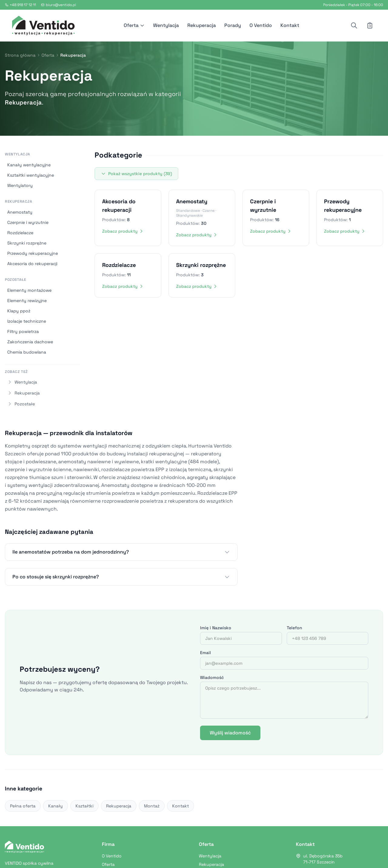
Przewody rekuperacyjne (33, 253)
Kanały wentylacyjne (29, 165)
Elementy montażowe (29, 290)
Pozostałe (15, 280)
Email (206, 653)
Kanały (55, 806)
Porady (233, 25)
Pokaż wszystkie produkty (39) (136, 174)
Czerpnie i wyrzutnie (28, 222)
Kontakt (290, 25)
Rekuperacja (202, 25)
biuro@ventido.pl (59, 5)
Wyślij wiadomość (230, 733)
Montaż (152, 806)
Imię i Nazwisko (216, 628)
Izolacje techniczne (27, 321)
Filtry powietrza (23, 331)
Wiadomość (212, 677)
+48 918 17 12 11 (20, 5)
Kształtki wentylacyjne (31, 175)
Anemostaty (20, 212)
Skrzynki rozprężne (27, 243)
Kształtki (84, 806)
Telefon (294, 628)
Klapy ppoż (19, 311)
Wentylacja (166, 25)
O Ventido (261, 25)
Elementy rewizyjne (27, 301)
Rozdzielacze (20, 233)
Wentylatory (20, 185)
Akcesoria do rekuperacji (32, 264)
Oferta (134, 25)
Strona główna (20, 55)
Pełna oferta (23, 806)
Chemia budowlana (27, 352)
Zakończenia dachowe (30, 342)
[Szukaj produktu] (354, 25)
